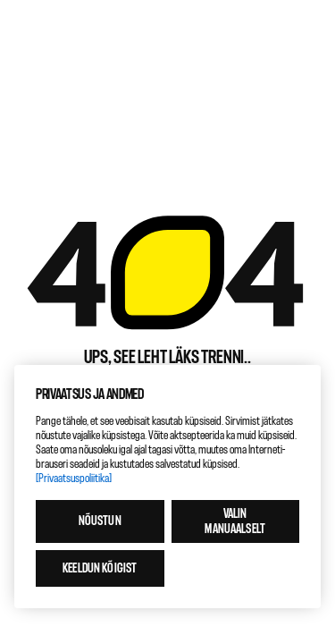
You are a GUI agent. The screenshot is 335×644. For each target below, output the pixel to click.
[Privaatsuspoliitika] (74, 478)
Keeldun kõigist (100, 568)
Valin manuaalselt (235, 521)
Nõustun (100, 521)
